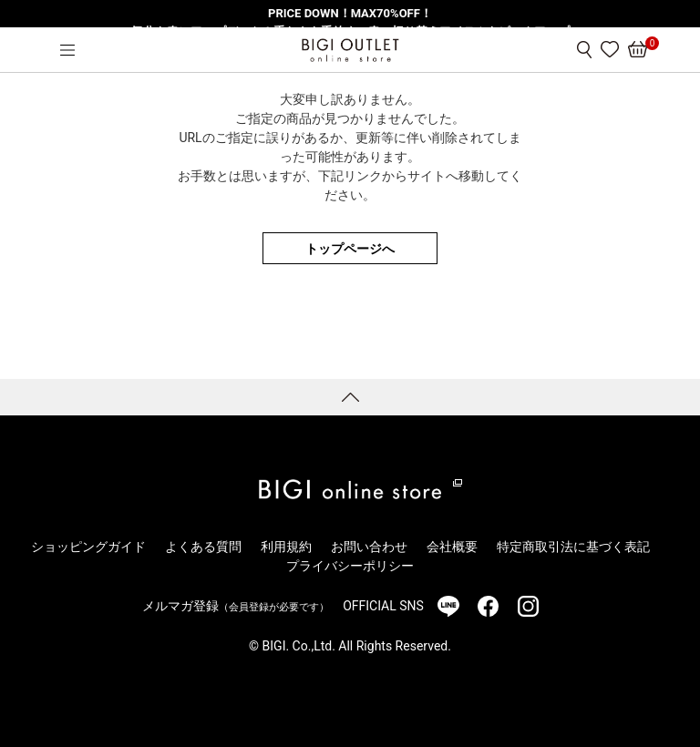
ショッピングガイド (88, 547)
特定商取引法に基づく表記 (573, 547)
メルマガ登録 (236, 606)
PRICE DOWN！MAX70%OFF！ (350, 13)
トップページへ (350, 249)
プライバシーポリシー (350, 566)
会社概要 (452, 547)
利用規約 (286, 547)
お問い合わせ (369, 547)
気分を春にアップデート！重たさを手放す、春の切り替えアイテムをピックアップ (350, 31)
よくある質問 (203, 547)
